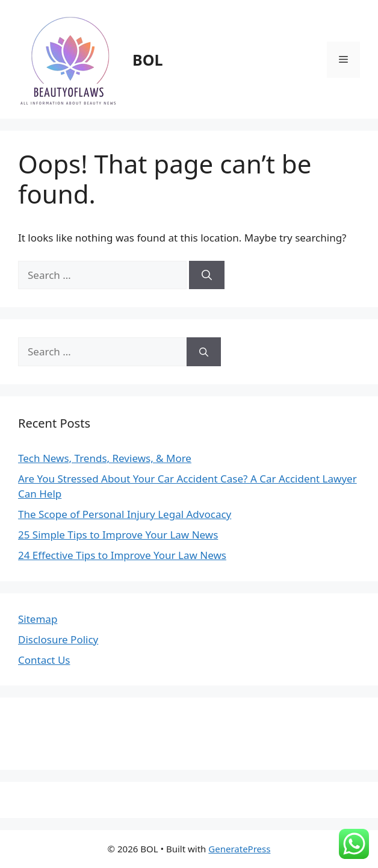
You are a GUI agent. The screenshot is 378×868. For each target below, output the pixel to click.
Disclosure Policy (58, 639)
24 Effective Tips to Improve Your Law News (122, 555)
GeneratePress (239, 849)
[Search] (207, 275)
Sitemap (38, 619)
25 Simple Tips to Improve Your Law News (118, 535)
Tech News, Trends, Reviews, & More (105, 458)
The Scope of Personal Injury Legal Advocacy (125, 514)
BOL (147, 60)
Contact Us (44, 660)
